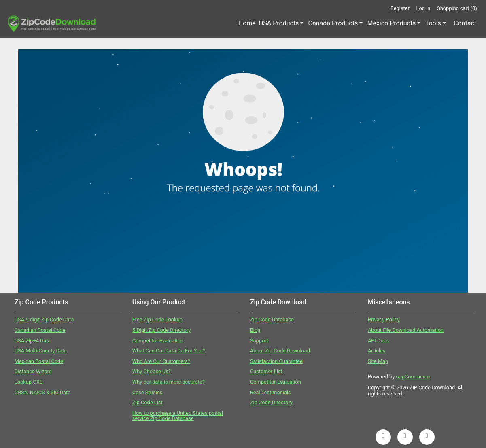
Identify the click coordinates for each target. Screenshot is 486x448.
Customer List (266, 371)
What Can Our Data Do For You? (169, 351)
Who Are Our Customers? (161, 361)
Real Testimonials (271, 392)
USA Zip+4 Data (33, 341)
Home (247, 23)
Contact (465, 23)
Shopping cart (457, 8)
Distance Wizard (33, 371)
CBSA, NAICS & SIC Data (42, 392)
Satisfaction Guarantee (276, 361)
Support (259, 341)
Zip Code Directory (271, 402)
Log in (423, 8)
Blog (255, 330)
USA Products (279, 23)
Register (400, 8)
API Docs (378, 341)
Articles (377, 351)
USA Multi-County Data (41, 351)
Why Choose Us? (152, 371)
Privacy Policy (384, 320)
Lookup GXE (29, 382)
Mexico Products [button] (391, 23)
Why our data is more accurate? (169, 382)
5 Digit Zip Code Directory (162, 330)
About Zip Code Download (280, 351)
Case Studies (147, 392)
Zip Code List (147, 402)
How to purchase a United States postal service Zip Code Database (178, 416)
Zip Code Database (272, 320)
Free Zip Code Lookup (157, 320)
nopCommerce (413, 377)
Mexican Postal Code (39, 361)
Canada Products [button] (333, 23)
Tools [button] (433, 23)
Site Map (378, 361)
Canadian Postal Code (40, 330)
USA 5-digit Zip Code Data (44, 320)
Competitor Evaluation (158, 341)
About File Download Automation (406, 330)
